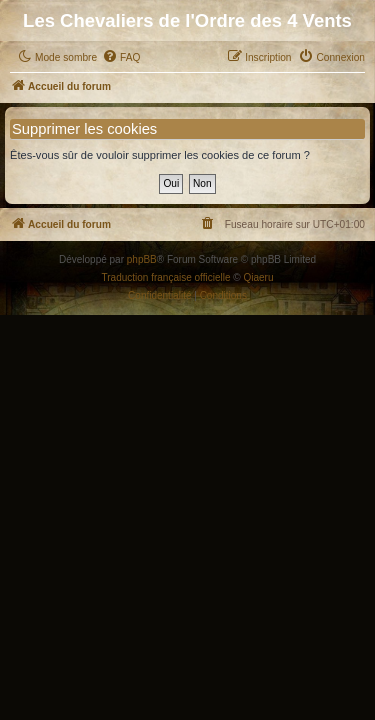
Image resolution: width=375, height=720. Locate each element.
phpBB (142, 259)
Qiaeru (258, 277)
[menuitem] (121, 58)
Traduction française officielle (166, 277)
